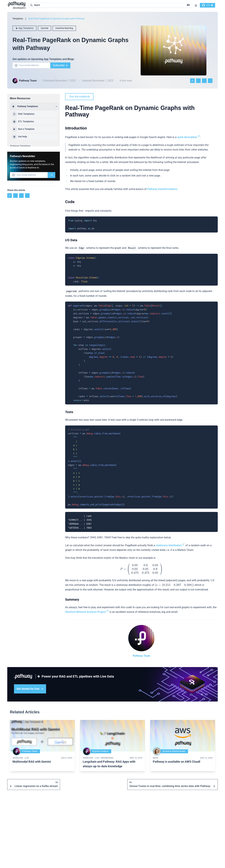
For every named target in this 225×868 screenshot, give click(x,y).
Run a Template (23, 129)
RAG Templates (23, 114)
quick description (189, 137)
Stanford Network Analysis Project (87, 612)
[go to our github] (207, 5)
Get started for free (30, 689)
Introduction (76, 128)
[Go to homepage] (196, 5)
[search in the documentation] (110, 5)
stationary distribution (170, 545)
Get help (19, 137)
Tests (69, 412)
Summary (72, 599)
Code (70, 202)
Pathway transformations (162, 189)
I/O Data (71, 240)
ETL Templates (23, 122)
